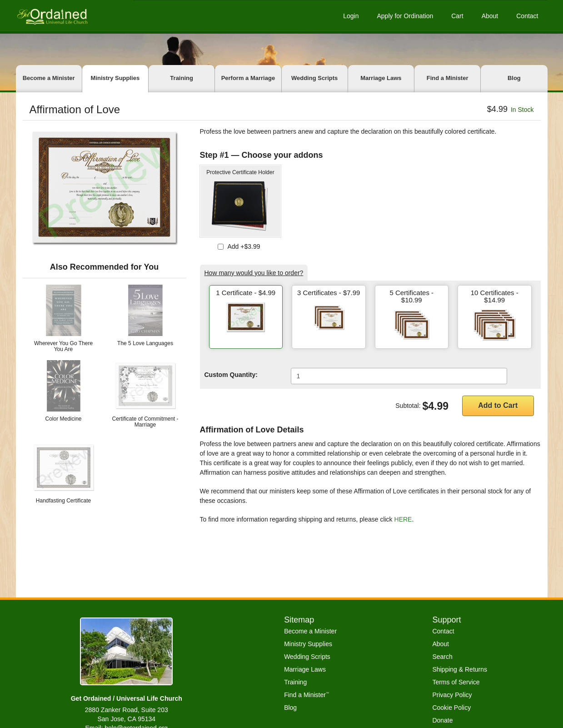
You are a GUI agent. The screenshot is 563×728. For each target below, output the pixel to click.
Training (182, 78)
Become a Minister (49, 78)
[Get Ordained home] (52, 16)
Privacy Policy (452, 695)
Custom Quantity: (231, 375)
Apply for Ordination (405, 16)
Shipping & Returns (460, 669)
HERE (403, 519)
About (490, 16)
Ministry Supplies (115, 78)
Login (351, 16)
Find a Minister (448, 78)
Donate (442, 720)
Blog (514, 78)
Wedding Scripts (314, 78)
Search (442, 657)
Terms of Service (456, 682)
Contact (527, 16)
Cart (457, 16)
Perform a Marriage (248, 78)
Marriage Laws (381, 78)
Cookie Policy (451, 708)
